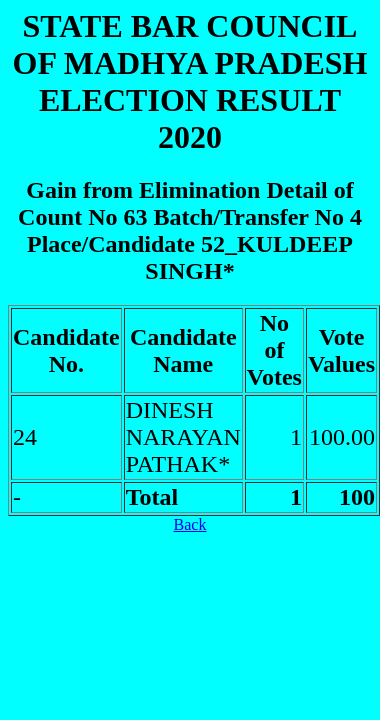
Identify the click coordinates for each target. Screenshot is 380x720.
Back (190, 524)
